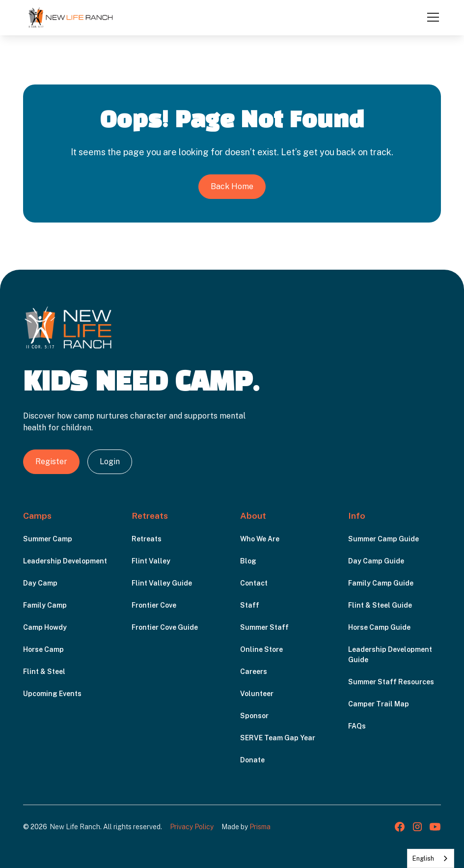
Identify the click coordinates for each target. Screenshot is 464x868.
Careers (254, 672)
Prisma (260, 827)
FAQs (357, 726)
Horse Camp (43, 649)
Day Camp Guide (376, 561)
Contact (254, 583)
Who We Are (260, 539)
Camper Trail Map (379, 704)
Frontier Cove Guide (165, 627)
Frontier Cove (154, 605)
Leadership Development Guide (390, 655)
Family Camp (45, 605)
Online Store (261, 649)
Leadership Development (65, 561)
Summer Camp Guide (383, 539)
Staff (250, 605)
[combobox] (431, 858)
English (423, 858)
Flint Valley (151, 561)
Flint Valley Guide (162, 583)
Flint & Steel (44, 672)
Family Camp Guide (381, 583)
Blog (248, 561)
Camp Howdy (45, 627)
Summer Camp (48, 539)
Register (51, 462)
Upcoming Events (52, 694)
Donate (252, 760)
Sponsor (254, 716)
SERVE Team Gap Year (278, 738)
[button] (431, 17)
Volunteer (257, 694)
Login (110, 462)
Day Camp (40, 583)
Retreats (147, 539)
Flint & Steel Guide (380, 605)
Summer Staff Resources (391, 682)
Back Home (232, 186)
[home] (71, 17)
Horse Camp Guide (379, 627)
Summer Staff (264, 627)
